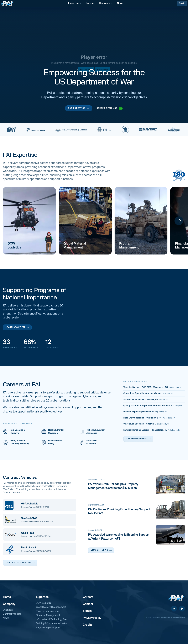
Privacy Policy (92, 618)
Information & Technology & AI (52, 620)
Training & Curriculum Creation (52, 624)
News (6, 618)
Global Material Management (51, 607)
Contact (88, 604)
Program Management (48, 611)
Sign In (182, 3)
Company (9, 604)
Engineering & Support (48, 628)
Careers (88, 597)
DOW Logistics (44, 603)
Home (7, 597)
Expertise (42, 597)
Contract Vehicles (12, 614)
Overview (8, 610)
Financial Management (48, 615)
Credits (88, 625)
